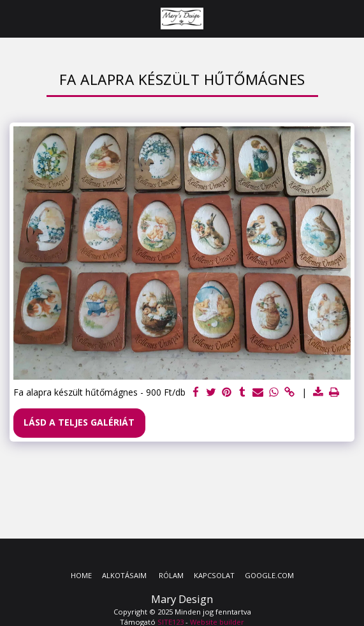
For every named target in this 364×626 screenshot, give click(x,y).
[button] (14, 18)
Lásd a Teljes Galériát (79, 422)
